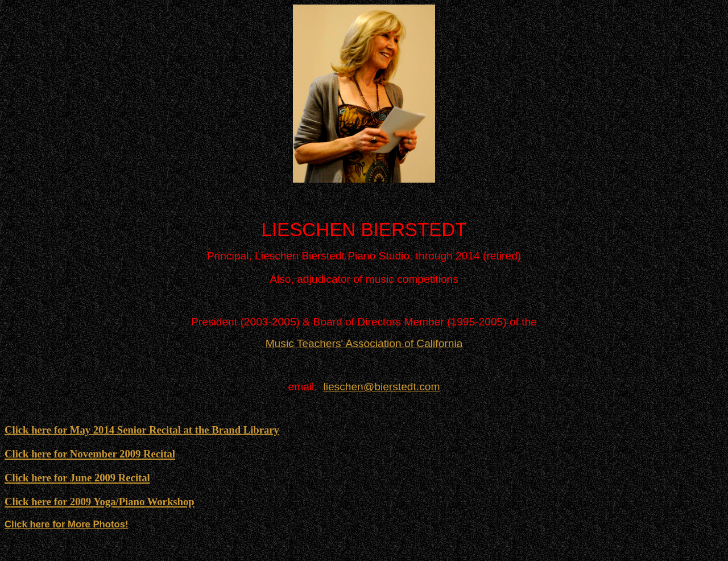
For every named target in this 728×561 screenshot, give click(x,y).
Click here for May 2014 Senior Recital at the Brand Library (142, 430)
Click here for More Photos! (67, 524)
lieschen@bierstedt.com (381, 387)
